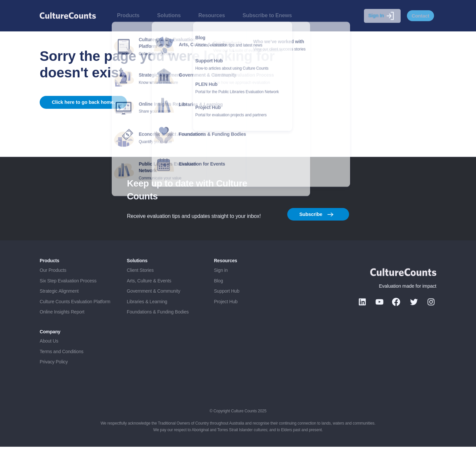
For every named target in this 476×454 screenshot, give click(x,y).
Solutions (170, 13)
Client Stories (140, 277)
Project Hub (226, 309)
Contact (421, 13)
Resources (212, 13)
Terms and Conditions (61, 358)
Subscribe (316, 221)
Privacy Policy (54, 369)
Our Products (53, 277)
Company (50, 339)
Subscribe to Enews (265, 13)
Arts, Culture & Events (149, 288)
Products (132, 13)
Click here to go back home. (87, 106)
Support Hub (227, 298)
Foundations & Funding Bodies (158, 319)
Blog (218, 288)
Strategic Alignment (59, 298)
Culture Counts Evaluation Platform (75, 309)
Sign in (221, 277)
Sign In (382, 14)
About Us (49, 348)
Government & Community (154, 298)
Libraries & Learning (147, 309)
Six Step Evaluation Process (68, 288)
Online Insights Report (62, 319)
